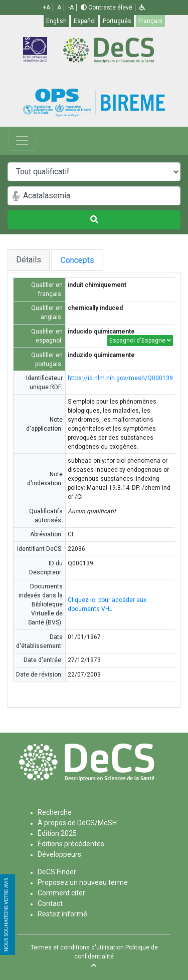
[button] (142, 8)
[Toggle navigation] (22, 141)
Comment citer (61, 893)
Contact (50, 903)
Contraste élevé (107, 8)
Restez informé (62, 914)
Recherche (55, 812)
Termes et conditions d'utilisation (77, 947)
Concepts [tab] (83, 260)
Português (117, 21)
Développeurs (59, 854)
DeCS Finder (57, 872)
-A (71, 8)
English (56, 21)
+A (46, 8)
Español (85, 21)
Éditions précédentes (71, 844)
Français (150, 21)
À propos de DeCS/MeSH (77, 823)
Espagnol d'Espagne (140, 341)
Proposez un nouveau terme (83, 882)
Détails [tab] (29, 260)
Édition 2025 (57, 833)
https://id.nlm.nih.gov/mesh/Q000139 (120, 378)
